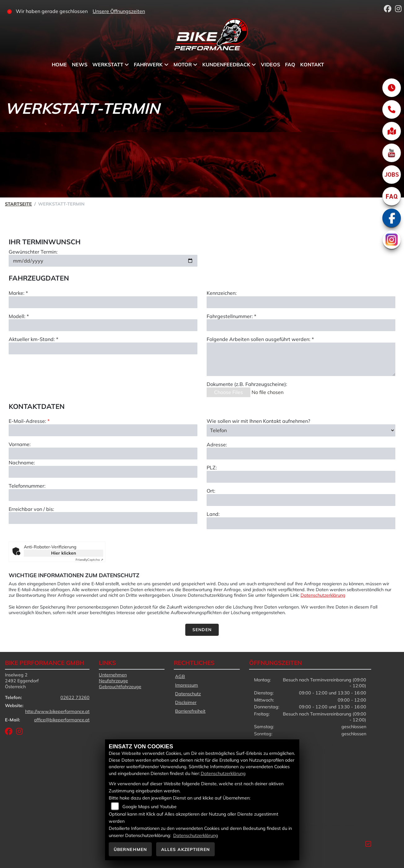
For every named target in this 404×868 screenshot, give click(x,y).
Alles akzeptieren (186, 849)
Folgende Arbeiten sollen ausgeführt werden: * (260, 340)
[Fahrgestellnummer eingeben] (301, 326)
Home (59, 64)
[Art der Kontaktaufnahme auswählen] (301, 459)
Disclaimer (186, 702)
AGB (180, 676)
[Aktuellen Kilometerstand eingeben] (103, 349)
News (80, 64)
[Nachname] (103, 500)
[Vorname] (103, 482)
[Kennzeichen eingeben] (301, 303)
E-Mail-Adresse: (29, 450)
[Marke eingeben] (103, 303)
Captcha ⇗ (89, 560)
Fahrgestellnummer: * (231, 317)
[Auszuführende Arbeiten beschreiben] (301, 360)
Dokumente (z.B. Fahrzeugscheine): (247, 385)
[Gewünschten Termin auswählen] (103, 262)
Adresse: (217, 473)
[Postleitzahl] (301, 506)
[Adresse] (301, 482)
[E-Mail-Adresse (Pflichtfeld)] (103, 459)
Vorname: (20, 473)
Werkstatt (108, 64)
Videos (270, 64)
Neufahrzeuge (113, 681)
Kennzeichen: (222, 294)
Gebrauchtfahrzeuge (120, 687)
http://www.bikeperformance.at (57, 711)
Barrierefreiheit (190, 711)
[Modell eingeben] (103, 326)
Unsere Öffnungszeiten (119, 11)
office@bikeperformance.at (62, 720)
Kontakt (312, 64)
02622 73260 (75, 697)
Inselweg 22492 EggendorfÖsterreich (22, 681)
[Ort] (301, 529)
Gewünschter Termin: (33, 253)
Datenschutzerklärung (323, 595)
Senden (202, 629)
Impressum (187, 685)
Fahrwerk (148, 64)
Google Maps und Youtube (149, 807)
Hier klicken (64, 553)
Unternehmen (113, 675)
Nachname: (22, 491)
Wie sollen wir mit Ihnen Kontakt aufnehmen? (258, 450)
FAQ (290, 64)
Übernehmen (130, 849)
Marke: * (18, 294)
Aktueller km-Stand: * (33, 340)
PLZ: (212, 496)
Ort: (211, 520)
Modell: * (19, 317)
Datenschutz (188, 694)
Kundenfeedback (226, 64)
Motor (183, 64)
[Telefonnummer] (103, 524)
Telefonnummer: (27, 514)
